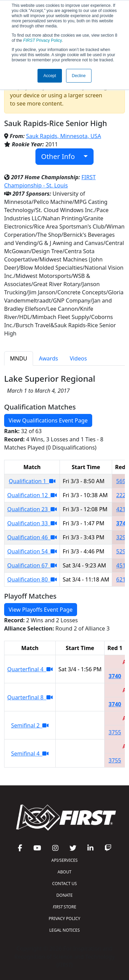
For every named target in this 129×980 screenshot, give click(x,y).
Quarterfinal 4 (30, 669)
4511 (123, 565)
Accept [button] (50, 76)
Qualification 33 (32, 523)
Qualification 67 (32, 565)
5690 (123, 481)
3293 (123, 537)
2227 (123, 495)
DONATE (64, 895)
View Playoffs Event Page (41, 610)
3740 (123, 523)
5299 (123, 551)
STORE (64, 907)
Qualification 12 (32, 495)
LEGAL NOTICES (64, 930)
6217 (123, 579)
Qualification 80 (32, 579)
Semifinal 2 (30, 725)
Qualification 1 (32, 481)
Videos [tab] (78, 358)
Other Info (62, 156)
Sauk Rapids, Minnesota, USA (64, 136)
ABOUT (64, 872)
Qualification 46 (32, 537)
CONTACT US (65, 884)
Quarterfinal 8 (30, 697)
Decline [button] (79, 76)
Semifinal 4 (30, 754)
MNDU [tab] (19, 358)
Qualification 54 (32, 551)
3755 (115, 732)
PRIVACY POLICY (65, 918)
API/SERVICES (64, 860)
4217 (123, 509)
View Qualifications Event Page (48, 420)
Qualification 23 (32, 509)
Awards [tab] (49, 358)
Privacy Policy (42, 40)
